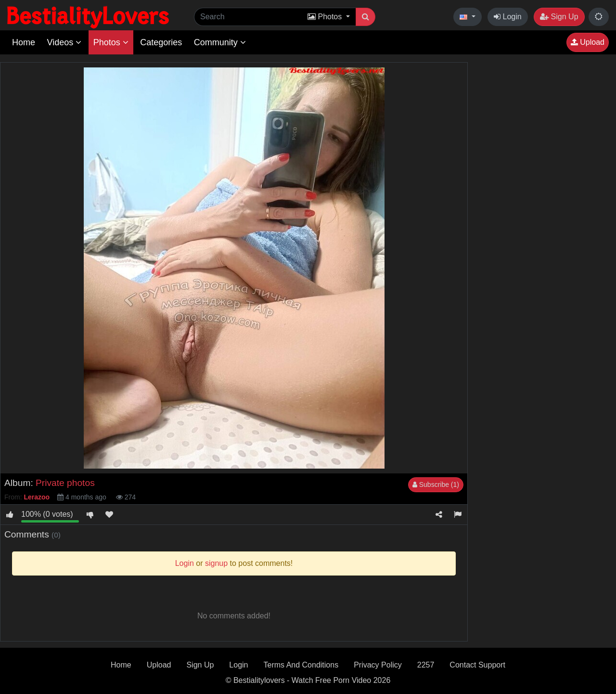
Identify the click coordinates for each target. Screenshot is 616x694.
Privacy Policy (378, 665)
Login (508, 17)
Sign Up (559, 17)
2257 (426, 665)
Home (24, 42)
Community (220, 42)
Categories (161, 42)
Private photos (65, 483)
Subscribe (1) (436, 484)
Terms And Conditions (301, 665)
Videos (64, 42)
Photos (111, 42)
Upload (588, 42)
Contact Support (477, 665)
